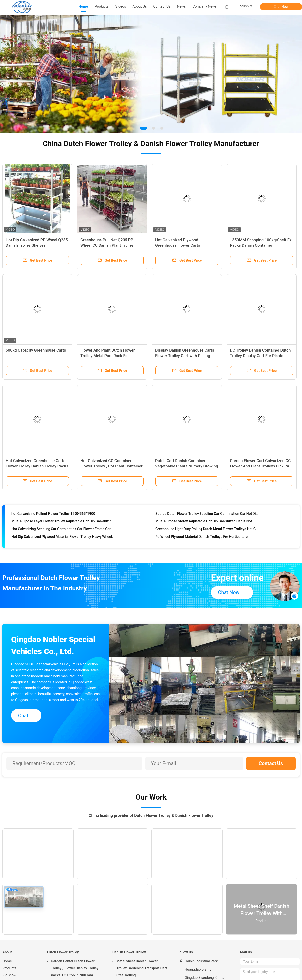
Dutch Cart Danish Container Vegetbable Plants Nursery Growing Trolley (187, 466)
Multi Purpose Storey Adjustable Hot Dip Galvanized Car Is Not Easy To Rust (207, 522)
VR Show (9, 975)
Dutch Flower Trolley (63, 952)
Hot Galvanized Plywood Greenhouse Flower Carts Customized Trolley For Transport (185, 245)
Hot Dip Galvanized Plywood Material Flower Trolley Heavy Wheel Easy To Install (63, 537)
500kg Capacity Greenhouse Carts (36, 350)
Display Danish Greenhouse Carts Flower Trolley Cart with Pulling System (185, 356)
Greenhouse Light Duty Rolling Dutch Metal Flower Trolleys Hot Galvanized (207, 530)
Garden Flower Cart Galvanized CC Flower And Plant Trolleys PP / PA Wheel (260, 466)
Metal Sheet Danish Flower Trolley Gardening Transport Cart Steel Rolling (142, 968)
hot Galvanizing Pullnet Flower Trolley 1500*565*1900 (53, 514)
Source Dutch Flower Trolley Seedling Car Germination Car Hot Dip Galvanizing (207, 514)
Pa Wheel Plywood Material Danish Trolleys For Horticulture (201, 537)
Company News (204, 6)
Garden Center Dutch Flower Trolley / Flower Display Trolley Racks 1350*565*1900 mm (75, 968)
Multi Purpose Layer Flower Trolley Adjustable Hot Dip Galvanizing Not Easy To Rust (63, 522)
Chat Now (281, 7)
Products (9, 968)
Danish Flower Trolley (129, 952)
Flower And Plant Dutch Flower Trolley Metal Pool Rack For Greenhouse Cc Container (108, 356)
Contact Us (271, 763)
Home (7, 961)
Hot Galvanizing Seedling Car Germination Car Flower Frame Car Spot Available (63, 530)
